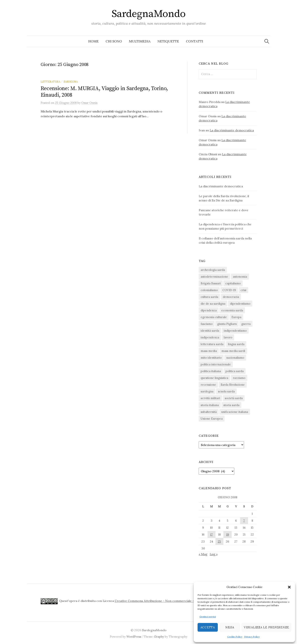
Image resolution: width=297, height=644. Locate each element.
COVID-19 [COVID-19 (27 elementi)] (229, 290)
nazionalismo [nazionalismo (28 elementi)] (235, 358)
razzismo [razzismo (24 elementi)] (239, 378)
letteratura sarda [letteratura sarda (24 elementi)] (212, 344)
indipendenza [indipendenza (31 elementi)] (210, 337)
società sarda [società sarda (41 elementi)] (234, 398)
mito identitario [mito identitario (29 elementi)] (211, 358)
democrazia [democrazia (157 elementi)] (231, 297)
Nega (230, 627)
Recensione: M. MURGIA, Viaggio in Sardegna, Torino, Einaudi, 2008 (104, 92)
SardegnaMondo (148, 14)
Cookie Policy (235, 637)
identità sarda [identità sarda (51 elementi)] (210, 331)
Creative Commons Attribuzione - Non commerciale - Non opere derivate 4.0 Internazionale (183, 601)
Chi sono (114, 41)
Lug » (214, 554)
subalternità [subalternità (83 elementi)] (209, 412)
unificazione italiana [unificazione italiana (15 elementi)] (235, 412)
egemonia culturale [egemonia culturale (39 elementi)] (214, 317)
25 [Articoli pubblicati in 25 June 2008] (219, 541)
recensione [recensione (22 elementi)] (208, 385)
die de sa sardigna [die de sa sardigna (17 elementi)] (213, 304)
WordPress (134, 637)
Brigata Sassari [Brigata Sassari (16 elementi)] (211, 283)
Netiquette (168, 41)
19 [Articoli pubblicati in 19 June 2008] (228, 535)
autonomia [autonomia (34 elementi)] (240, 277)
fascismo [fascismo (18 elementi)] (207, 324)
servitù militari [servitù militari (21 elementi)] (210, 398)
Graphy (159, 637)
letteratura (50, 82)
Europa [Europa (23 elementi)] (236, 317)
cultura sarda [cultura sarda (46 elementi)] (209, 297)
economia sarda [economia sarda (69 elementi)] (232, 310)
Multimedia (140, 41)
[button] (289, 587)
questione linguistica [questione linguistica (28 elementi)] (214, 378)
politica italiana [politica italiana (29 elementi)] (211, 371)
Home (93, 41)
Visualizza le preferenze (266, 627)
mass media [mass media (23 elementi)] (209, 351)
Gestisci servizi (208, 617)
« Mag (203, 554)
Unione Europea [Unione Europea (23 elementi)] (212, 419)
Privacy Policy (252, 637)
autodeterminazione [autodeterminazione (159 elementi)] (214, 277)
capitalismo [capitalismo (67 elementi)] (233, 283)
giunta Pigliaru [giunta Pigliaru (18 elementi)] (227, 324)
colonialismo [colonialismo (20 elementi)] (209, 290)
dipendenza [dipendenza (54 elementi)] (209, 310)
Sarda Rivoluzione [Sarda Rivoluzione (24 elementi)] (233, 385)
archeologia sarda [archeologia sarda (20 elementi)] (213, 270)
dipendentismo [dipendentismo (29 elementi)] (240, 304)
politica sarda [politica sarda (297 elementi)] (235, 371)
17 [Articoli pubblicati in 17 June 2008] (212, 535)
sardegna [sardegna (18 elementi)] (207, 391)
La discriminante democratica (232, 130)
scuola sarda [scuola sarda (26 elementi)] (226, 391)
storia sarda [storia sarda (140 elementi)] (231, 405)
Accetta (208, 627)
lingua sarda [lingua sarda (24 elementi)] (236, 344)
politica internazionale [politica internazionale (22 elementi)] (216, 364)
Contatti (195, 41)
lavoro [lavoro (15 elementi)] (228, 337)
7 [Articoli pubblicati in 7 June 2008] (244, 521)
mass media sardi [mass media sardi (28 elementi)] (233, 351)
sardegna (71, 82)
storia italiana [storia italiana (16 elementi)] (210, 405)
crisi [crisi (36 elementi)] (243, 290)
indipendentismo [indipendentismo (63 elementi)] (235, 331)
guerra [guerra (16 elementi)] (246, 324)
